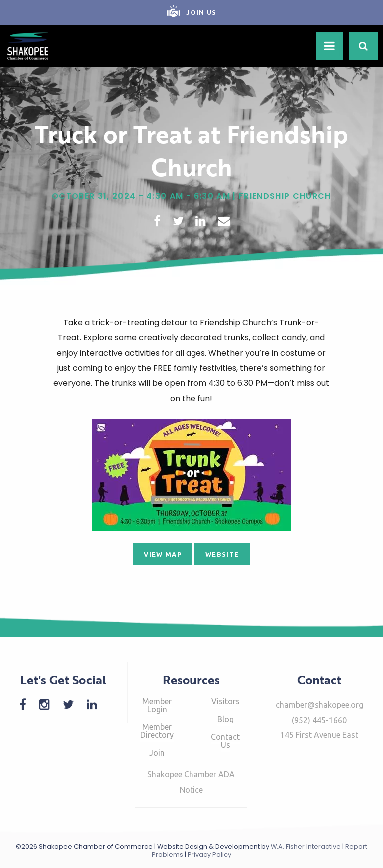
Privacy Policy (209, 854)
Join (157, 753)
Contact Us (225, 741)
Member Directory (157, 731)
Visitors (226, 701)
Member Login (157, 705)
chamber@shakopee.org (319, 705)
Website (222, 554)
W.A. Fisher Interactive (306, 846)
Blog (226, 719)
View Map (163, 554)
